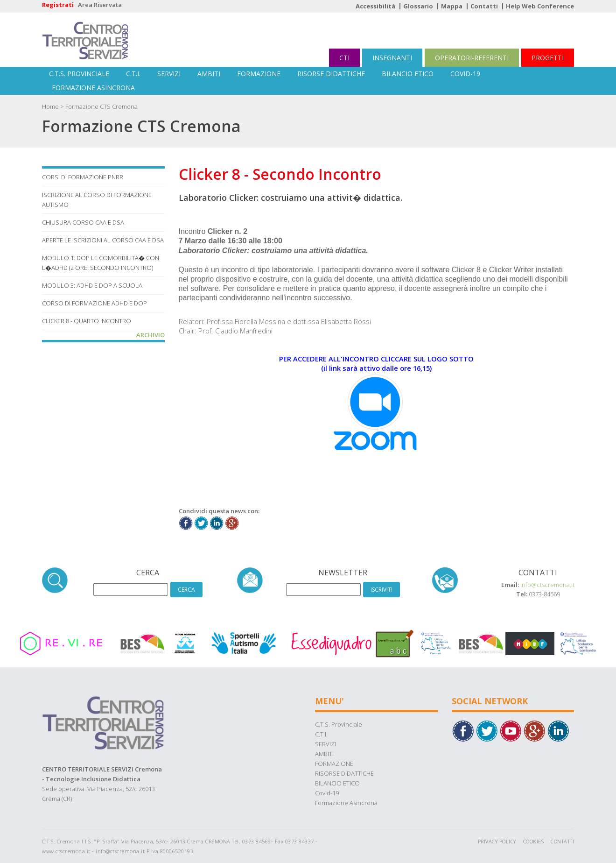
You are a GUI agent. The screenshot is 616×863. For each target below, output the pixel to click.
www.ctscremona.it (66, 851)
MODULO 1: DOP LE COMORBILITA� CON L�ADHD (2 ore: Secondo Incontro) (101, 263)
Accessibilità (375, 6)
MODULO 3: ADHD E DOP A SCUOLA (92, 285)
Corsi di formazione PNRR (83, 177)
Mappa (452, 6)
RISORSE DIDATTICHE (331, 74)
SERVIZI (169, 74)
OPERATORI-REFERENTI (472, 58)
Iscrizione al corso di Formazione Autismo (97, 200)
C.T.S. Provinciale (79, 74)
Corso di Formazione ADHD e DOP (94, 303)
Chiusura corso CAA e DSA (83, 222)
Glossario (418, 6)
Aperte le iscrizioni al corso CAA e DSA (103, 240)
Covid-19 (465, 74)
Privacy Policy (497, 841)
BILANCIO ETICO (408, 74)
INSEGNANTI (392, 58)
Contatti (484, 6)
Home (50, 106)
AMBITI (209, 74)
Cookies (534, 841)
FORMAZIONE (259, 74)
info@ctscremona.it (547, 585)
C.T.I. (133, 74)
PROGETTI (548, 58)
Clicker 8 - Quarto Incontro (87, 321)
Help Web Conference (540, 6)
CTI (344, 58)
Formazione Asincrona (93, 88)
